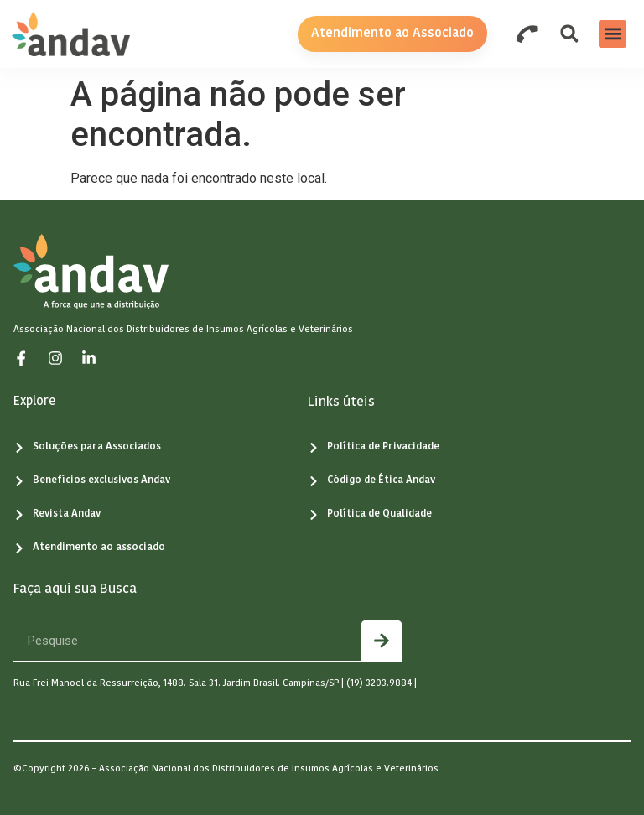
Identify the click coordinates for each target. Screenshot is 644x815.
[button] (613, 34)
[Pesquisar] (382, 640)
